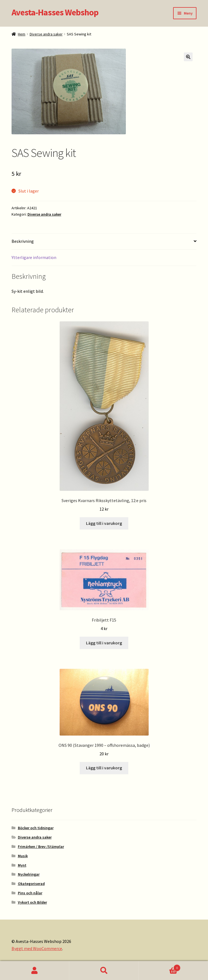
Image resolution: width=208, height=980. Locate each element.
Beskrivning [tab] (23, 241)
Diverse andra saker (46, 34)
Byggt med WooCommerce (37, 948)
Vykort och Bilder (32, 902)
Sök (104, 971)
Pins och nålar (30, 893)
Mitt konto (35, 971)
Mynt (22, 865)
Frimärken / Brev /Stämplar (41, 847)
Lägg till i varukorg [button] (104, 523)
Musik (23, 856)
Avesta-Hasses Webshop (55, 12)
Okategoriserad (31, 884)
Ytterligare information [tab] (34, 257)
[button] (188, 57)
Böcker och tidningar (36, 828)
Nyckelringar (29, 874)
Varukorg (160, 967)
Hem (22, 34)
